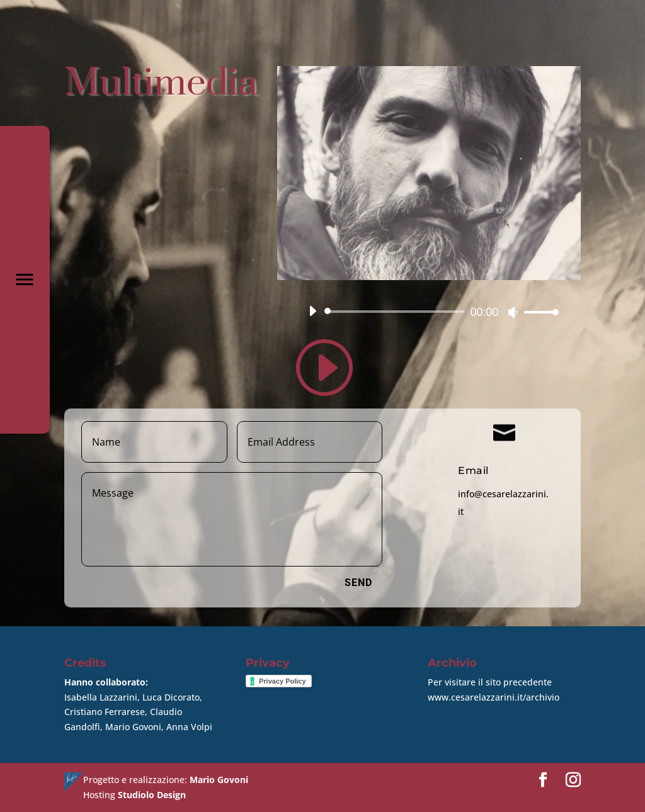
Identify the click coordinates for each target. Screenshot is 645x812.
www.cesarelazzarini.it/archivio (494, 697)
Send (358, 583)
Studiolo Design (152, 795)
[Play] (312, 311)
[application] (429, 312)
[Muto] (513, 312)
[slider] (397, 312)
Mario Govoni (219, 780)
